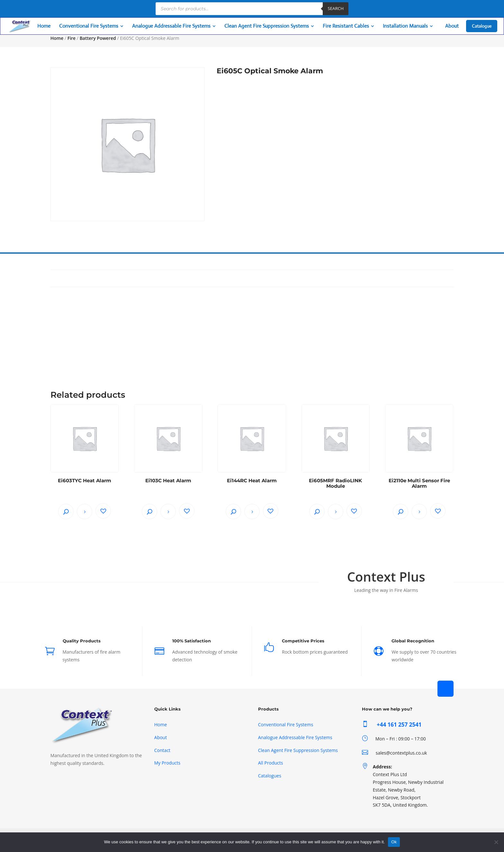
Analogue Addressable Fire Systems (295, 737)
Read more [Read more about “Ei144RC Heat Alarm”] (252, 512)
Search (336, 8)
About (161, 737)
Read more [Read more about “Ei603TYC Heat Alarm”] (85, 512)
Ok (394, 842)
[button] (103, 511)
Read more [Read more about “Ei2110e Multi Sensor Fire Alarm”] (419, 512)
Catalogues (270, 776)
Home (57, 38)
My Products (167, 763)
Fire (72, 38)
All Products (271, 763)
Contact (162, 750)
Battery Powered (98, 38)
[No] (496, 842)
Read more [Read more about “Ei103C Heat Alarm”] (168, 512)
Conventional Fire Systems (286, 725)
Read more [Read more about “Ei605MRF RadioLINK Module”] (336, 512)
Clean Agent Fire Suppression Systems (298, 750)
